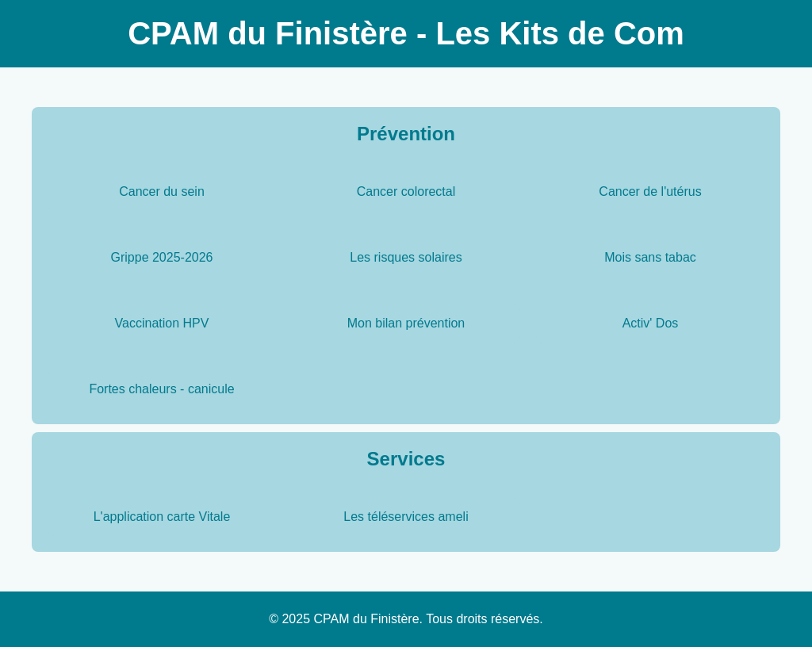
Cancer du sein (162, 191)
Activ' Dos (651, 323)
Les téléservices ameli (406, 517)
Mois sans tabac (650, 257)
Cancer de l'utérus (650, 191)
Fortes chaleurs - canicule (161, 389)
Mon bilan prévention (406, 323)
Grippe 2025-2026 (162, 257)
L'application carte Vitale (162, 517)
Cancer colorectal (406, 191)
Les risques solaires (406, 257)
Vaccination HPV (162, 323)
